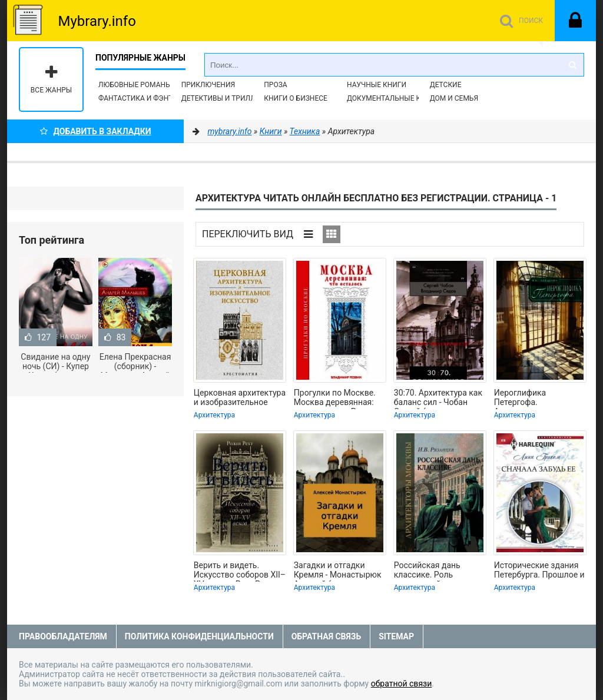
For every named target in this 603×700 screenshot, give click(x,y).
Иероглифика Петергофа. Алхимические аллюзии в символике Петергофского (537, 399)
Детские (446, 85)
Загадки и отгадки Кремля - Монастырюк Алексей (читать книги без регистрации (338, 571)
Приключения (208, 85)
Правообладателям (63, 636)
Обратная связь (326, 636)
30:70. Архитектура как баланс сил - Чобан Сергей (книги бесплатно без (438, 399)
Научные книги (377, 85)
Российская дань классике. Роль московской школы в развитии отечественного (435, 571)
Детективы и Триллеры (226, 98)
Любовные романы (135, 85)
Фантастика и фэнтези (142, 98)
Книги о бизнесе (296, 98)
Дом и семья (454, 98)
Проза (275, 85)
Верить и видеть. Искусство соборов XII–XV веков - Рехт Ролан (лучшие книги (240, 571)
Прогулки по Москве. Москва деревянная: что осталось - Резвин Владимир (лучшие (336, 399)
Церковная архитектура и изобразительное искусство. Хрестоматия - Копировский (240, 399)
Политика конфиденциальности (199, 636)
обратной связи (402, 684)
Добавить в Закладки (96, 131)
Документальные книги (393, 98)
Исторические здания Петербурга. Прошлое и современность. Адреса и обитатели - (539, 571)
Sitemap (396, 636)
